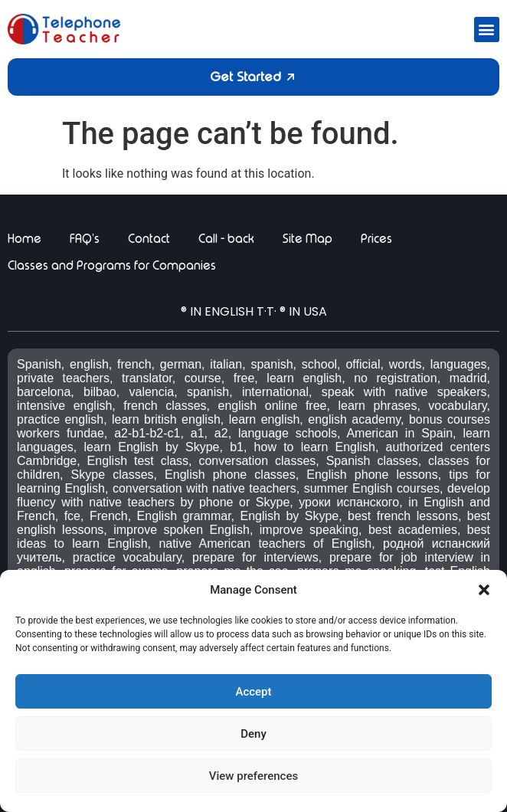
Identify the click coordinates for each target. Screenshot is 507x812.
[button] (484, 590)
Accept (253, 692)
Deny (253, 734)
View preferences (253, 776)
